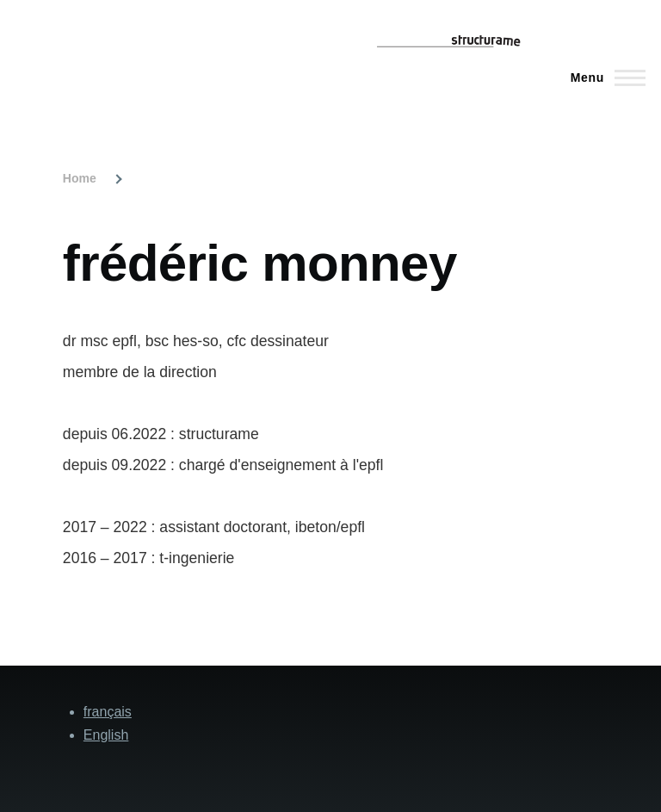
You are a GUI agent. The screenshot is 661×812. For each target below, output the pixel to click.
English (106, 735)
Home (80, 178)
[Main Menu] (603, 77)
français (108, 712)
